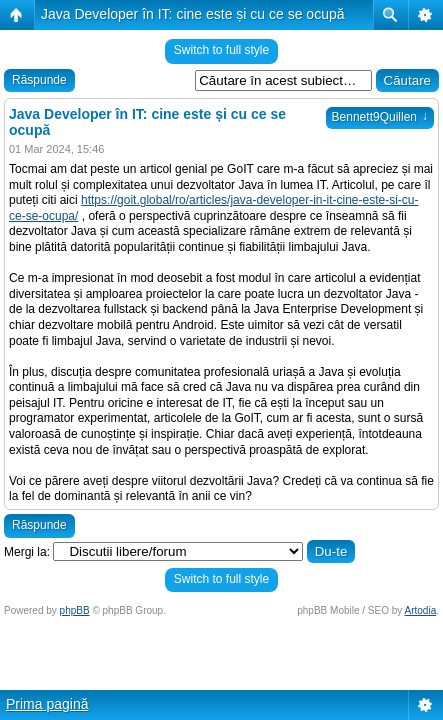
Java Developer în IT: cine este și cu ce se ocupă (193, 14)
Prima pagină (47, 704)
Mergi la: (27, 552)
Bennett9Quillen (380, 117)
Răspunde (39, 80)
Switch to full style (221, 50)
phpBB (75, 610)
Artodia (421, 610)
